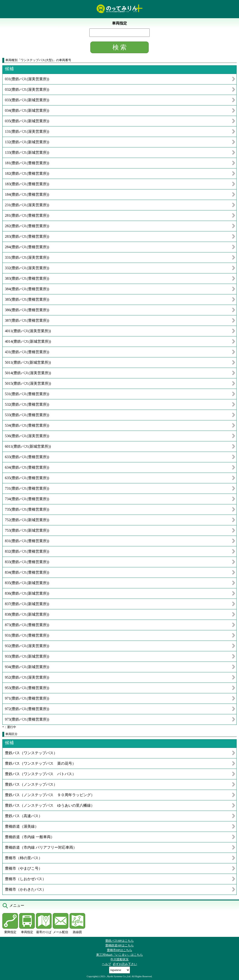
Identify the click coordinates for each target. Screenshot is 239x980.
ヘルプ (107, 964)
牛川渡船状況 (119, 959)
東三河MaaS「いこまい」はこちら (119, 955)
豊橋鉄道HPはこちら (119, 945)
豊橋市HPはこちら (119, 950)
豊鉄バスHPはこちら (119, 941)
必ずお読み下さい (125, 964)
